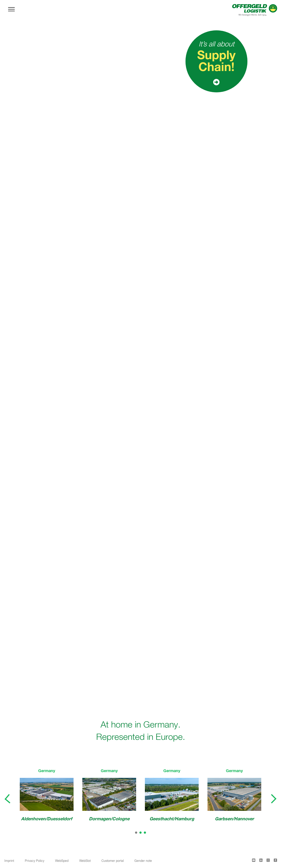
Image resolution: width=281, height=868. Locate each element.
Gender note (143, 861)
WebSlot (85, 861)
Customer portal (113, 861)
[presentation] (8, 799)
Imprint (9, 861)
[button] (136, 833)
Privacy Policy (35, 861)
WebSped (62, 861)
